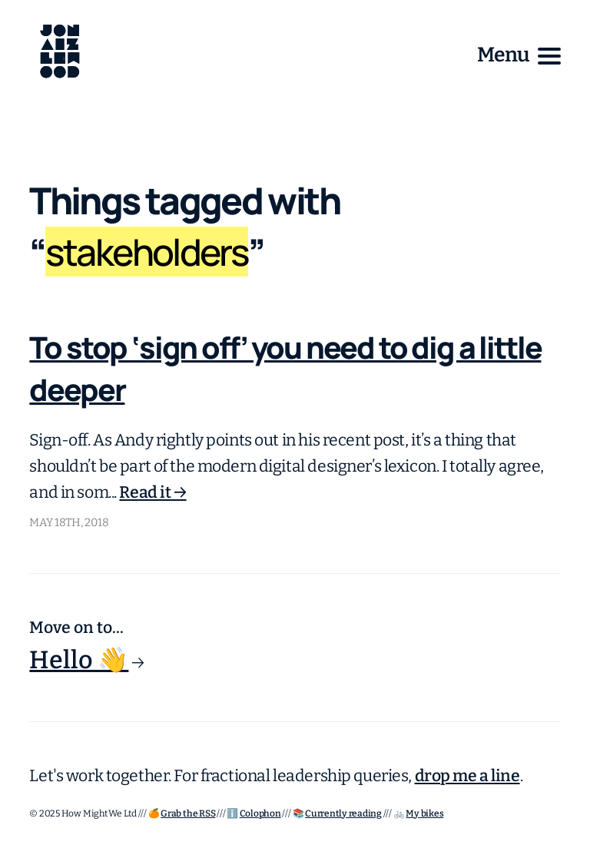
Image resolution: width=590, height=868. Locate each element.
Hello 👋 (79, 660)
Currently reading (343, 813)
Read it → (152, 492)
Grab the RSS (188, 813)
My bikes (424, 813)
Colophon (260, 813)
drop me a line (467, 776)
